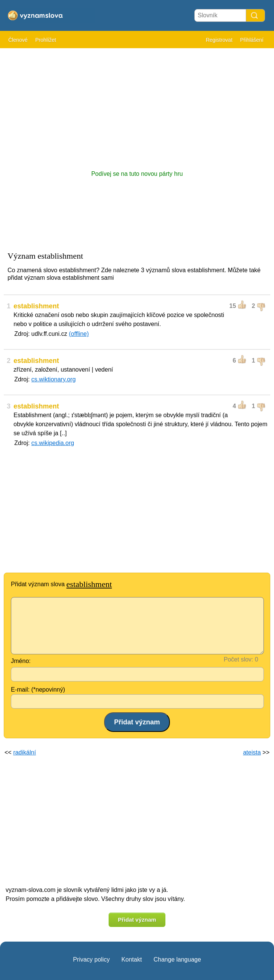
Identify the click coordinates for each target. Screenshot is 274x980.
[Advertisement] (137, 105)
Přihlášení (252, 40)
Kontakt (132, 959)
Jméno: (21, 661)
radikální (24, 752)
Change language (177, 959)
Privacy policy (91, 959)
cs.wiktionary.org (53, 379)
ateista (252, 752)
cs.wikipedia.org (53, 443)
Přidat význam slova (61, 584)
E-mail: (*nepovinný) (38, 690)
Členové (18, 40)
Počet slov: (238, 659)
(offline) (79, 334)
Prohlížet (46, 40)
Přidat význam (137, 920)
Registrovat (219, 40)
